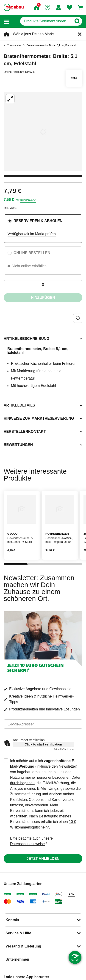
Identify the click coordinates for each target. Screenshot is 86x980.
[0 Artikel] (43, 285)
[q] (46, 21)
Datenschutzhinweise (27, 844)
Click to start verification (43, 744)
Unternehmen (17, 959)
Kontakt (12, 920)
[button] (6, 21)
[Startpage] (14, 7)
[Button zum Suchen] (77, 21)
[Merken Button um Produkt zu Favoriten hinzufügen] (78, 318)
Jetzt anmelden (43, 859)
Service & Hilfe (18, 933)
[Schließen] (80, 34)
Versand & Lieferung (23, 946)
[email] (43, 724)
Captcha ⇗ (64, 749)
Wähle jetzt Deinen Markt (33, 34)
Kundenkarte (28, 200)
